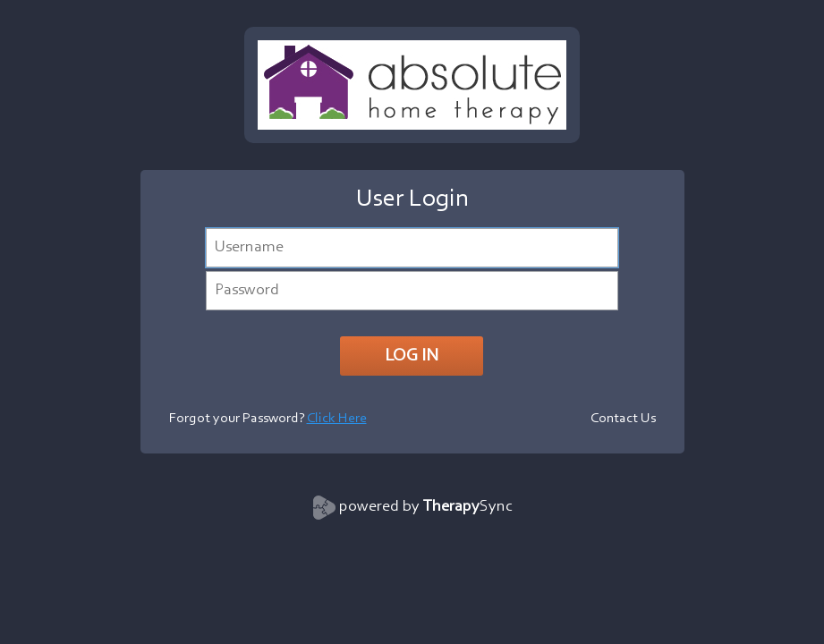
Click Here (337, 419)
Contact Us (623, 419)
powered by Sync (426, 507)
